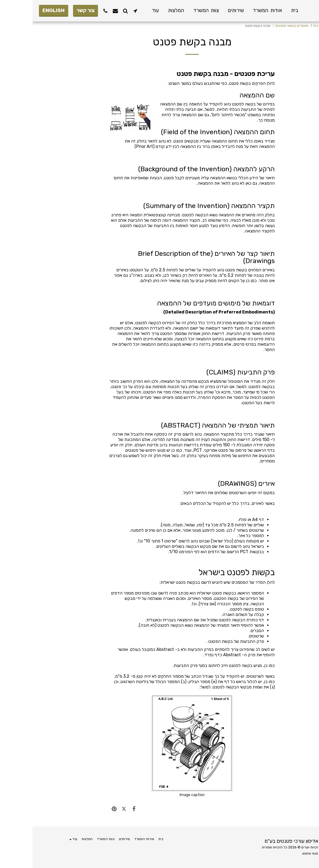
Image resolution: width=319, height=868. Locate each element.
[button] (103, 11)
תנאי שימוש (278, 853)
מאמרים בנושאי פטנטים (259, 26)
